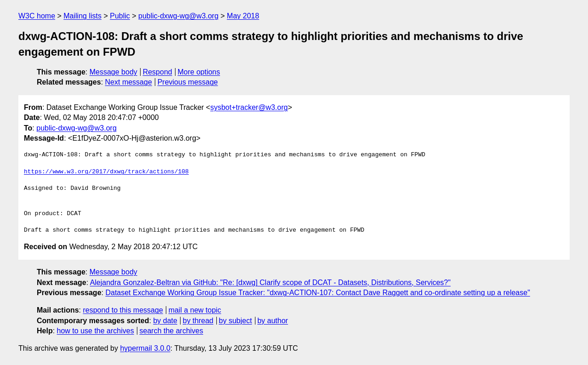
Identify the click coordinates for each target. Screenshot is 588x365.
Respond (158, 72)
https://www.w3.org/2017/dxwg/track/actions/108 (106, 172)
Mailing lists (82, 16)
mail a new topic (195, 310)
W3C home (37, 16)
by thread (198, 321)
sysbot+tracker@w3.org (249, 107)
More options (199, 72)
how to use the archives (96, 331)
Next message (129, 82)
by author (273, 321)
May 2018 (243, 16)
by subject (235, 321)
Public (120, 16)
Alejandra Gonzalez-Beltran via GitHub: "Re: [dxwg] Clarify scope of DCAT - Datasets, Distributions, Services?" (270, 282)
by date (165, 321)
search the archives (172, 331)
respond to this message (123, 310)
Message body (113, 72)
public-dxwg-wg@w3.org (178, 16)
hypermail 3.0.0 (145, 348)
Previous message (188, 82)
